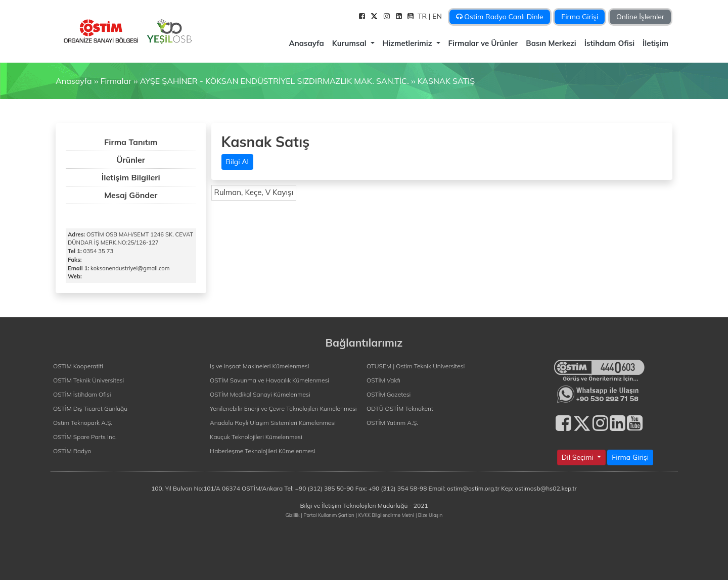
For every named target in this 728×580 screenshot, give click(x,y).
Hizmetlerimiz (408, 43)
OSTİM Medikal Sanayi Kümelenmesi (260, 394)
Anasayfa (306, 43)
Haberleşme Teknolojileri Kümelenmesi (263, 451)
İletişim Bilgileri (131, 177)
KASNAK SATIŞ (446, 81)
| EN (436, 16)
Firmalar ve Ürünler (483, 43)
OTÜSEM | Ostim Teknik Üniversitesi (416, 366)
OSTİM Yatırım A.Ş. (392, 423)
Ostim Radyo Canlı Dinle (500, 17)
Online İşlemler (640, 17)
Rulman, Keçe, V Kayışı (254, 192)
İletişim (655, 43)
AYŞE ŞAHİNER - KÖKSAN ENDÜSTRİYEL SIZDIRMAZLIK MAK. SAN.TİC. (275, 81)
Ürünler (131, 160)
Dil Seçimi (579, 457)
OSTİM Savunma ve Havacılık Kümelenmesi (269, 380)
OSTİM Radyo (72, 451)
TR (423, 16)
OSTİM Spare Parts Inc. (85, 437)
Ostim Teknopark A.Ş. (83, 423)
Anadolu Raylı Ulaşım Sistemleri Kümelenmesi (273, 423)
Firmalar (116, 81)
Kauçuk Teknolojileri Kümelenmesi (256, 437)
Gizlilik (293, 515)
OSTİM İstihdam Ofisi (82, 394)
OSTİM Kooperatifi (78, 366)
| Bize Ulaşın (429, 515)
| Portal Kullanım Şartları (328, 515)
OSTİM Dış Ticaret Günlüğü (90, 408)
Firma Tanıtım (131, 142)
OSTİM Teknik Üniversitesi (88, 380)
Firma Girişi (580, 17)
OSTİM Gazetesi (389, 394)
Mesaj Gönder (131, 195)
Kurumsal (350, 43)
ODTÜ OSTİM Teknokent (400, 408)
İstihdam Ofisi (609, 43)
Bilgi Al (237, 162)
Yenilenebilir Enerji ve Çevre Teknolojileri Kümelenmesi (283, 408)
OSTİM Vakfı (383, 380)
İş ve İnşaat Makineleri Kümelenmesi (259, 366)
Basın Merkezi (551, 43)
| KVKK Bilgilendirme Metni (385, 515)
